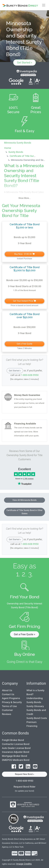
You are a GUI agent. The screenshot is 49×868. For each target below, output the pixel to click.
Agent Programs (11, 698)
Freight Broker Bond (13, 740)
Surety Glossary (35, 706)
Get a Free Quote (25, 344)
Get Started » (24, 63)
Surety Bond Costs (37, 718)
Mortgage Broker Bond (14, 756)
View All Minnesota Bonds (24, 500)
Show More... (25, 198)
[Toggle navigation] (44, 5)
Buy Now (24, 254)
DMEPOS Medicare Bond (16, 760)
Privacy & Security (12, 702)
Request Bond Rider (24, 787)
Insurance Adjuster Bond (16, 752)
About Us (7, 690)
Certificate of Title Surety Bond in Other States (24, 512)
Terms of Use (9, 706)
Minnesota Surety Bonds (18, 143)
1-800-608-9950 (30, 375)
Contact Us (8, 694)
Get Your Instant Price (25, 301)
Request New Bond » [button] (25, 774)
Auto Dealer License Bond (16, 748)
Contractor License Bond (16, 744)
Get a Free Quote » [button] (25, 634)
